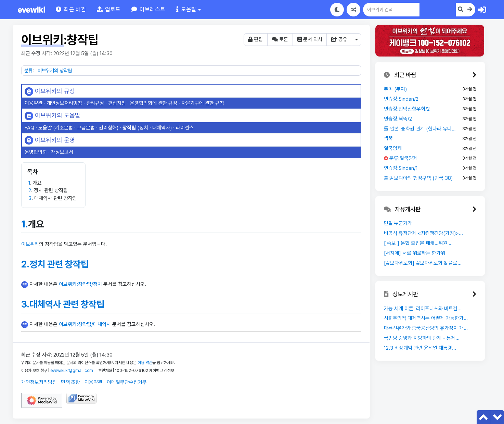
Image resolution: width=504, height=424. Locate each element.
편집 (255, 39)
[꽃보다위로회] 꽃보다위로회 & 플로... (423, 263)
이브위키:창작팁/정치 (80, 284)
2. (25, 264)
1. (25, 224)
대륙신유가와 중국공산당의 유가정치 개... (426, 328)
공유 (339, 39)
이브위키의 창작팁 (55, 70)
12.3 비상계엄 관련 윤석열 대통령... (420, 348)
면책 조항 (70, 382)
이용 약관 (145, 363)
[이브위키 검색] (429, 10)
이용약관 (93, 382)
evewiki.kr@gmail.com (72, 371)
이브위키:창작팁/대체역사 (85, 324)
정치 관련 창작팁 (59, 264)
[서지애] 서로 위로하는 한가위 (415, 253)
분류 (28, 70)
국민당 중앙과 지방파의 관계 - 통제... (422, 338)
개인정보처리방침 (39, 382)
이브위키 (30, 244)
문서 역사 (310, 39)
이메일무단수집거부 (127, 382)
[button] (109, 9)
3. (25, 304)
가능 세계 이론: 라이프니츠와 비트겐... (423, 309)
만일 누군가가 (398, 223)
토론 (280, 39)
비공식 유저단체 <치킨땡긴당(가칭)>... (423, 233)
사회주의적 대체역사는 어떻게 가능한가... (426, 318)
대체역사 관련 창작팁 (67, 304)
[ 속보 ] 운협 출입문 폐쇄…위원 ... (418, 243)
